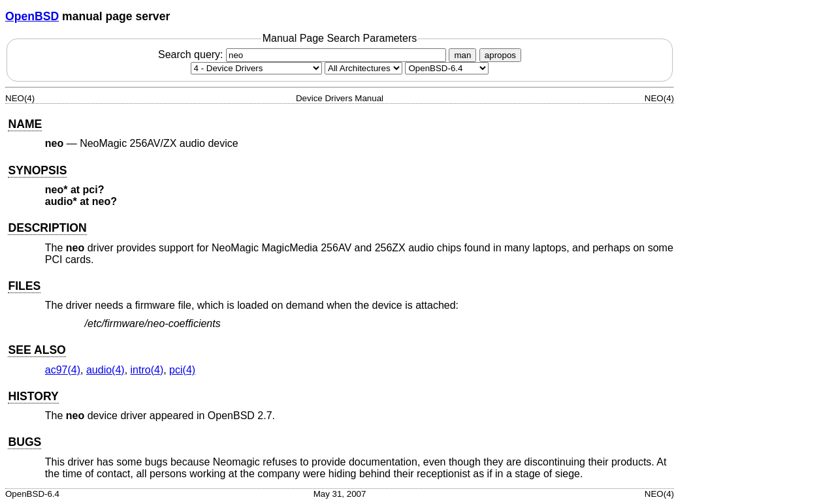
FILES (24, 286)
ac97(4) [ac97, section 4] (63, 370)
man (462, 55)
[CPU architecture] (363, 68)
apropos (500, 55)
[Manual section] (256, 68)
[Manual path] (447, 68)
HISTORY (33, 396)
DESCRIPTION (47, 228)
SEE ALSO (37, 350)
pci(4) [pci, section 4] (182, 370)
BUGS (24, 442)
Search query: (304, 55)
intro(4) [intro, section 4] (147, 370)
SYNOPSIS (37, 170)
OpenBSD (32, 16)
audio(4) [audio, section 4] (105, 370)
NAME (25, 124)
